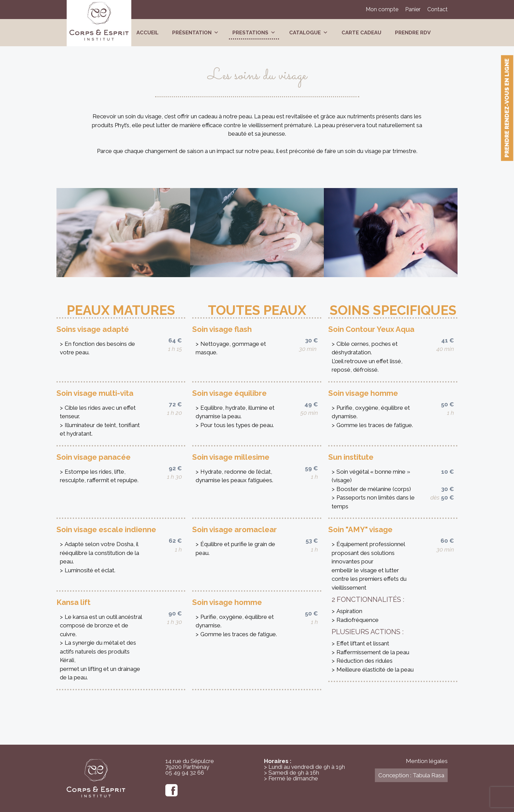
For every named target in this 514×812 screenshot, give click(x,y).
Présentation (195, 33)
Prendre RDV (413, 33)
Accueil (147, 33)
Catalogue (309, 33)
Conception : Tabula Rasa (411, 775)
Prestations (254, 33)
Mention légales (427, 761)
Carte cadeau (361, 33)
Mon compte (382, 9)
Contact (437, 9)
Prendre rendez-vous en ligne (507, 108)
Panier (413, 9)
